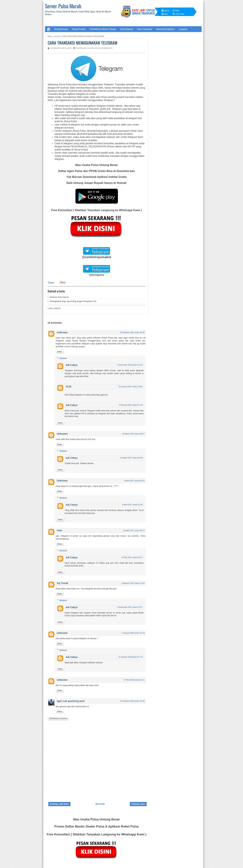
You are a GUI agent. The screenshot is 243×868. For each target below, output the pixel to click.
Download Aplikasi (165, 29)
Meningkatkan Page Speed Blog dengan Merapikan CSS (73, 301)
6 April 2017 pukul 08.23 (134, 481)
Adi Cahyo (72, 365)
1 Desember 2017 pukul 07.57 (130, 607)
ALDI (69, 387)
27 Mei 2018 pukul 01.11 (134, 680)
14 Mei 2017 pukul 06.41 (132, 557)
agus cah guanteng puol (71, 701)
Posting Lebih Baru (59, 804)
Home (50, 36)
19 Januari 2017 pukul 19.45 (131, 387)
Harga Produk (79, 29)
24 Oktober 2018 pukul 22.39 (132, 701)
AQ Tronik (63, 583)
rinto (60, 530)
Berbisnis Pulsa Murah (59, 297)
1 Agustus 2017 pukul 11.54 (133, 583)
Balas (60, 352)
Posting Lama (138, 804)
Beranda (100, 804)
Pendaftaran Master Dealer (103, 29)
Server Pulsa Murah (63, 6)
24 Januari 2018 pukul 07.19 (131, 657)
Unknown (62, 332)
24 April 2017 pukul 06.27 (134, 530)
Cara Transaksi (145, 29)
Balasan (63, 358)
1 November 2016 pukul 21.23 (130, 365)
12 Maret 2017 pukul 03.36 (131, 458)
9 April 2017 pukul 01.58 (132, 505)
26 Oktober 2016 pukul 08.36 (132, 332)
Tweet (51, 283)
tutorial (57, 36)
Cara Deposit (127, 29)
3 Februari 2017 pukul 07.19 (131, 405)
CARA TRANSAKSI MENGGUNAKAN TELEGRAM (82, 43)
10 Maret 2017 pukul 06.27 (133, 434)
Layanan (183, 29)
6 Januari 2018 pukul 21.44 (133, 633)
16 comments (106, 48)
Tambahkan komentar (58, 718)
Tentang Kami (61, 29)
